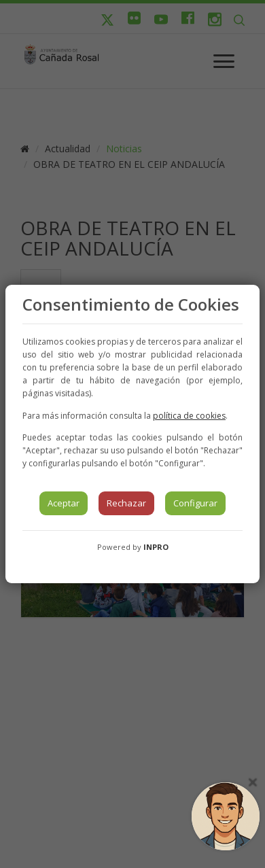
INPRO (156, 547)
